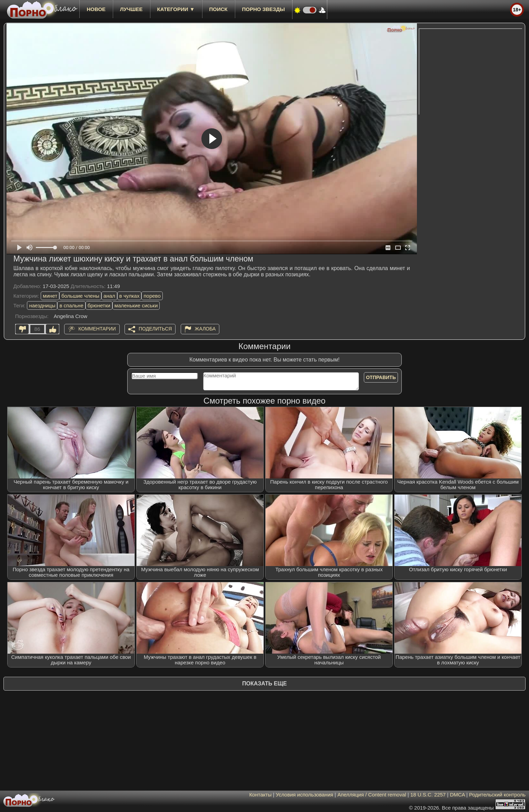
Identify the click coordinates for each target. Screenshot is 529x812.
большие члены (80, 296)
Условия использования (305, 795)
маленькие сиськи (136, 305)
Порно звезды (263, 9)
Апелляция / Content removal (372, 795)
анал (109, 296)
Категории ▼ (176, 9)
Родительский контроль (497, 795)
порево (152, 296)
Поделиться (155, 329)
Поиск (218, 9)
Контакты (261, 795)
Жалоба (205, 329)
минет (50, 296)
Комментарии (97, 329)
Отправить (381, 377)
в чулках (129, 296)
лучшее (131, 9)
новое (96, 9)
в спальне (71, 305)
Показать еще (264, 684)
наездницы (42, 305)
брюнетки (99, 305)
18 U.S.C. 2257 (428, 795)
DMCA (457, 795)
